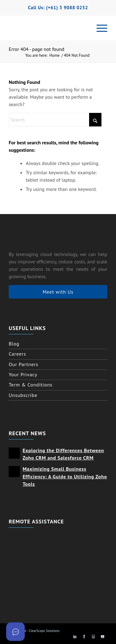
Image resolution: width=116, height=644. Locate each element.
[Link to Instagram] (93, 636)
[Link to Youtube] (103, 636)
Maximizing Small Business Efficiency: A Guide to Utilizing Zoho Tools (65, 476)
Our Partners (24, 364)
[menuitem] (99, 28)
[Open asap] (15, 632)
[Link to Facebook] (84, 636)
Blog (14, 344)
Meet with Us (58, 292)
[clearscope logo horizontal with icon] (57, 28)
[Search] (55, 120)
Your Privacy (23, 374)
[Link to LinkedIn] (75, 636)
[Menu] (99, 28)
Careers (17, 354)
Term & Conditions (30, 385)
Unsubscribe (23, 395)
